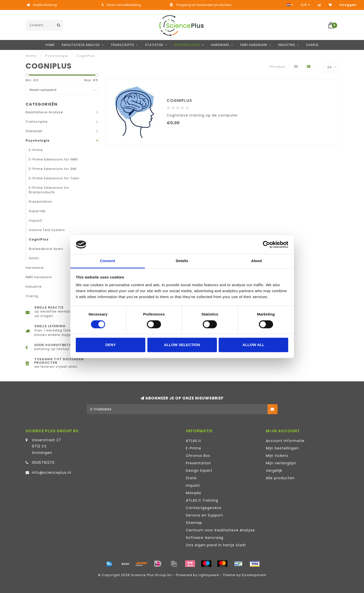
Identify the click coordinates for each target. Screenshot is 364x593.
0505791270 (43, 463)
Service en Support (204, 515)
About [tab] (257, 261)
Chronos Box (198, 456)
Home (50, 45)
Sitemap (194, 523)
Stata (191, 478)
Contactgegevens (204, 508)
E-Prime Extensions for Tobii (54, 178)
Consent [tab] (107, 261)
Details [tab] (182, 261)
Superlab (37, 211)
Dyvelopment (254, 575)
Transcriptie (122, 45)
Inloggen (348, 5)
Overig (312, 45)
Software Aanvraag (205, 538)
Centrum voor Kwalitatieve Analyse (220, 530)
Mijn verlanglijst (281, 463)
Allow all (253, 345)
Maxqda (193, 493)
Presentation (40, 202)
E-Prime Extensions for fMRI (53, 159)
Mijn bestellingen (282, 448)
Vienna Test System (47, 230)
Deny (111, 345)
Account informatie (285, 441)
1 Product (277, 67)
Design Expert (199, 471)
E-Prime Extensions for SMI (53, 169)
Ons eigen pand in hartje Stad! (216, 545)
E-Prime (36, 150)
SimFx (34, 258)
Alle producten (280, 478)
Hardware (220, 45)
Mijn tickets (277, 456)
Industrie (287, 45)
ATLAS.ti (193, 441)
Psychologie (187, 45)
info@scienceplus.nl (51, 473)
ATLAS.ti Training (202, 500)
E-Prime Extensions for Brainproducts (49, 190)
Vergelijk (274, 471)
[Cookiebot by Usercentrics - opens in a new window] (266, 244)
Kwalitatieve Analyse (81, 45)
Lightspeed (209, 575)
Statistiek (154, 45)
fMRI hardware (254, 45)
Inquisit (35, 220)
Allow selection (182, 345)
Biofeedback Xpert (46, 249)
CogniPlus (39, 239)
